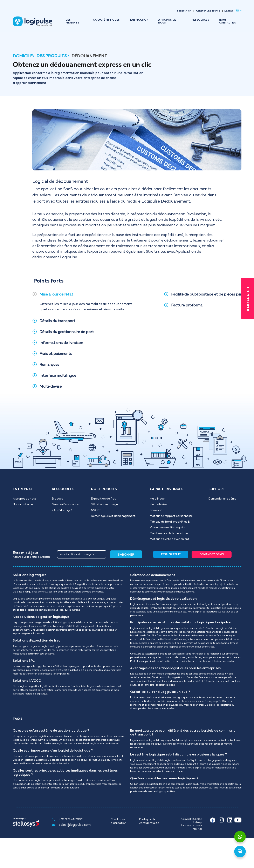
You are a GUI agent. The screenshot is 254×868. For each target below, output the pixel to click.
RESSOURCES (200, 20)
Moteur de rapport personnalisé (171, 516)
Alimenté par (19, 819)
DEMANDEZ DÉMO (212, 555)
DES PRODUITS (72, 21)
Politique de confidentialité (149, 821)
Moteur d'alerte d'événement (170, 539)
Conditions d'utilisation (119, 821)
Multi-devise (158, 504)
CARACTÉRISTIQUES (106, 20)
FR (237, 11)
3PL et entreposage (104, 504)
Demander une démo (222, 499)
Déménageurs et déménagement (113, 516)
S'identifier (184, 11)
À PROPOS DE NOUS (167, 21)
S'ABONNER (126, 555)
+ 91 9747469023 (68, 819)
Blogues (57, 499)
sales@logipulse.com (71, 825)
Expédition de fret (103, 499)
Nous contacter (23, 504)
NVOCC (96, 510)
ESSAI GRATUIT (171, 555)
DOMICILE (23, 56)
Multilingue (157, 499)
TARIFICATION (139, 20)
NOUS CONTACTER (227, 21)
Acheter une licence (208, 11)
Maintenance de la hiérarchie (169, 533)
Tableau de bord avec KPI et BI (170, 522)
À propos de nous (25, 499)
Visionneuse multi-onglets (167, 528)
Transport (156, 510)
